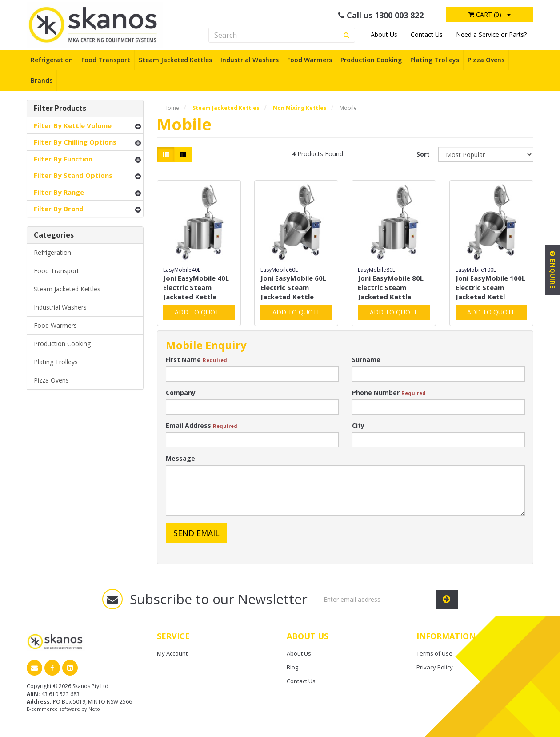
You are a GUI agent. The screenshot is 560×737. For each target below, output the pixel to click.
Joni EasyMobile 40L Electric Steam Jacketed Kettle (196, 287)
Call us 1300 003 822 (381, 15)
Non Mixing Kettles (300, 108)
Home (171, 108)
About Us (384, 34)
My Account (172, 653)
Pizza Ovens (486, 60)
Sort (423, 154)
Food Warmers (310, 60)
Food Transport (106, 60)
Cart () (485, 14)
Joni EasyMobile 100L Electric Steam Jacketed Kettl (490, 287)
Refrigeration (52, 60)
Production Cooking (371, 60)
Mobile (348, 108)
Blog (292, 667)
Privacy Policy (435, 667)
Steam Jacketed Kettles (175, 60)
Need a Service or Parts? (491, 34)
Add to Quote (199, 312)
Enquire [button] (553, 270)
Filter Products (60, 109)
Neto (94, 709)
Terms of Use (434, 653)
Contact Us (427, 34)
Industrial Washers (250, 60)
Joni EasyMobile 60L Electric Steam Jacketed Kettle (293, 287)
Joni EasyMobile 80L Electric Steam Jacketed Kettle (391, 287)
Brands (42, 80)
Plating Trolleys (435, 60)
